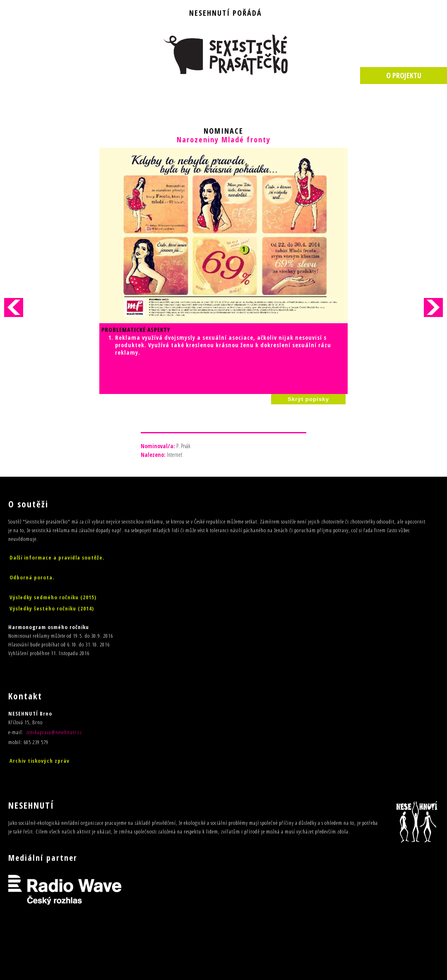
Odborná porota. (32, 577)
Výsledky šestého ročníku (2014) (52, 608)
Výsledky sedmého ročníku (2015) (53, 597)
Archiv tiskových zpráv (40, 761)
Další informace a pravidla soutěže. (57, 557)
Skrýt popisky (308, 399)
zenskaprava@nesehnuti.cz (54, 732)
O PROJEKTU (404, 75)
